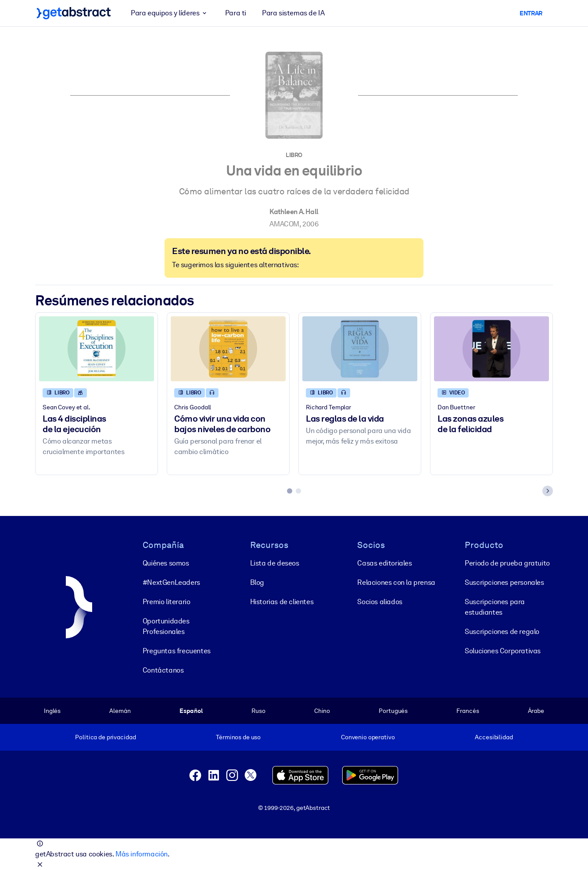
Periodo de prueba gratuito (507, 563)
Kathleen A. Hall (294, 212)
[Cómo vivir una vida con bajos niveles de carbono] (228, 349)
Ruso (258, 710)
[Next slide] (548, 491)
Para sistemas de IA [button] (293, 13)
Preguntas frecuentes (177, 650)
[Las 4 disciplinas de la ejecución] (97, 349)
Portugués (393, 710)
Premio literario (167, 601)
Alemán (120, 710)
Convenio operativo (368, 737)
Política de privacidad (105, 737)
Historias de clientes (282, 601)
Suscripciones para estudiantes (495, 607)
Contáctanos (163, 670)
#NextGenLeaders (171, 582)
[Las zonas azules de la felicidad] (491, 349)
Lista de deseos (275, 563)
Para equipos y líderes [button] (170, 13)
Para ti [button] (236, 13)
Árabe (536, 710)
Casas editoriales (384, 563)
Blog (257, 582)
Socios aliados (380, 601)
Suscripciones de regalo (502, 631)
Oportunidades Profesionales (166, 626)
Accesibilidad (494, 737)
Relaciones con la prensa (396, 582)
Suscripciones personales (504, 582)
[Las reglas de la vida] (360, 349)
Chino (322, 710)
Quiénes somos (166, 563)
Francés (468, 710)
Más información (142, 854)
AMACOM (284, 224)
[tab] (290, 491)
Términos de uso (238, 737)
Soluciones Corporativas (503, 650)
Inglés (52, 710)
